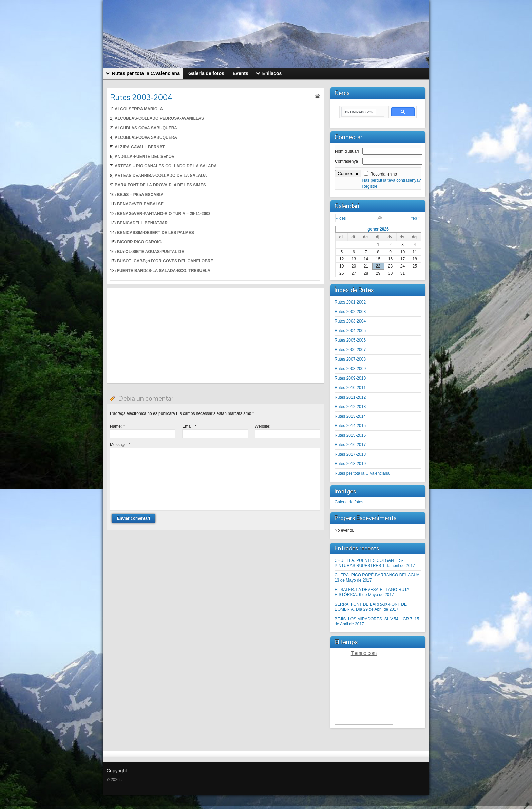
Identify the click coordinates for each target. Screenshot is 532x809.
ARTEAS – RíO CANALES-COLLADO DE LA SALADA (166, 166)
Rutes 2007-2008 (350, 359)
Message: (120, 445)
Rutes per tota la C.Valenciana (362, 473)
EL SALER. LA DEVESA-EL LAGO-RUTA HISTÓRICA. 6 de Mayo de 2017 (372, 592)
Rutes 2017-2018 (350, 454)
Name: (117, 426)
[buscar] (360, 112)
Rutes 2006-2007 (350, 350)
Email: (189, 426)
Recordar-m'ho (384, 174)
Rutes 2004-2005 (350, 331)
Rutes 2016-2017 (350, 445)
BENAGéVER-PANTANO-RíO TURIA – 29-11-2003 (164, 214)
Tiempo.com (364, 653)
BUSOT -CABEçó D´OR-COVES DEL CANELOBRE (165, 261)
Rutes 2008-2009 (350, 369)
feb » (416, 218)
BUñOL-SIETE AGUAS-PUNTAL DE (151, 252)
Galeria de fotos (349, 502)
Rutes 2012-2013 (350, 407)
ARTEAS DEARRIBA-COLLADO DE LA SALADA (161, 176)
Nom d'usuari (347, 151)
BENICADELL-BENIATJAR (142, 223)
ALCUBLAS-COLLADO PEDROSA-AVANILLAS (159, 118)
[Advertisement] (215, 336)
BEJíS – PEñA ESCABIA (140, 195)
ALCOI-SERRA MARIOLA (139, 109)
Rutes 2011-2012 (350, 397)
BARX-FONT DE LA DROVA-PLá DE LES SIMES (160, 185)
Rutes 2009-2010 (350, 378)
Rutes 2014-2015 (350, 426)
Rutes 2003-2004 (350, 321)
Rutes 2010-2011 (350, 388)
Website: (263, 426)
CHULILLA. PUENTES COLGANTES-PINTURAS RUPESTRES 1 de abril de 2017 (375, 563)
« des (341, 218)
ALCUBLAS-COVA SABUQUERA (146, 128)
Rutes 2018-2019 (350, 464)
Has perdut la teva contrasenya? (392, 180)
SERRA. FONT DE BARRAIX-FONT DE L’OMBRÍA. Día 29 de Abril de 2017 (371, 607)
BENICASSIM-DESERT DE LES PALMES (156, 233)
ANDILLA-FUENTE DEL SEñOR (145, 157)
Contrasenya (346, 161)
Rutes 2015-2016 (350, 435)
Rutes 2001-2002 (350, 302)
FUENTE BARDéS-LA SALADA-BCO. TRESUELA (164, 271)
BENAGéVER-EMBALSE (140, 204)
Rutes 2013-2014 (350, 416)
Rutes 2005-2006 (350, 340)
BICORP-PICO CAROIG (139, 242)
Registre (370, 186)
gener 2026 (378, 229)
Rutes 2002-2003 (350, 312)
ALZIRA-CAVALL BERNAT (140, 147)
